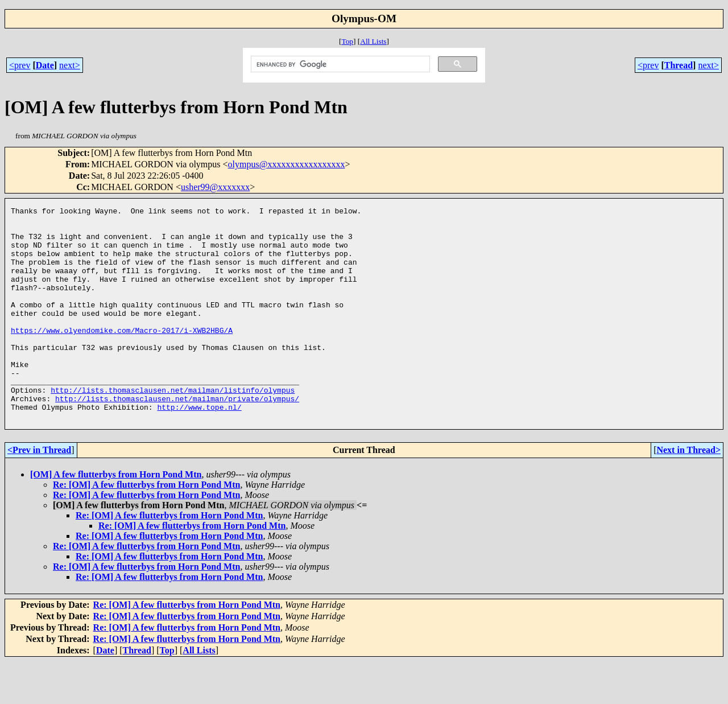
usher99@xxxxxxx (215, 187)
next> (70, 65)
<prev (20, 65)
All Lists (373, 41)
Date (45, 65)
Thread (679, 65)
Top (347, 41)
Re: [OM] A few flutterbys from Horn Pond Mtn (146, 527)
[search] (339, 64)
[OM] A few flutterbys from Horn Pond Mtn (116, 517)
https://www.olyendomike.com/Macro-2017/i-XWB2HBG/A (122, 356)
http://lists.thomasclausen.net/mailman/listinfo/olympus (173, 427)
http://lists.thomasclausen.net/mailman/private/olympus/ (177, 438)
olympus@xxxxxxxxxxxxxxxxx (287, 164)
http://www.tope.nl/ (199, 448)
